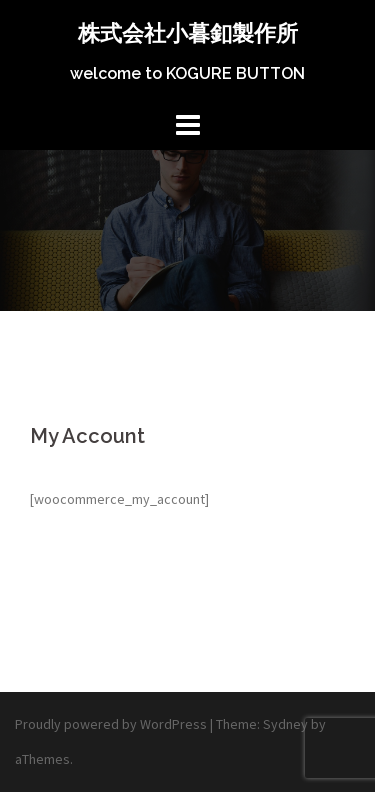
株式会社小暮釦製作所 (188, 33)
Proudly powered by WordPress (111, 724)
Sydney (285, 724)
